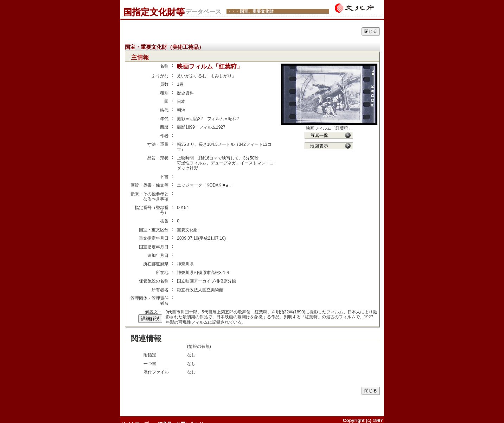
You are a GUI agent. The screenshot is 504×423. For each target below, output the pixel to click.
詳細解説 (150, 318)
